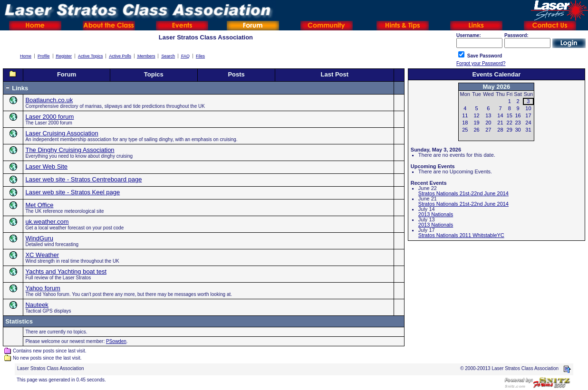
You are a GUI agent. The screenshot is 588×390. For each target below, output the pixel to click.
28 (500, 130)
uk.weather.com (47, 222)
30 (518, 130)
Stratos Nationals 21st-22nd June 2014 (463, 193)
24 (528, 123)
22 (510, 123)
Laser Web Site (46, 166)
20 (488, 123)
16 (518, 115)
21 (500, 123)
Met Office (39, 205)
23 (518, 123)
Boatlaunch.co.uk (49, 100)
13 (488, 115)
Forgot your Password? (481, 63)
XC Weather (42, 255)
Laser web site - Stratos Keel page (72, 192)
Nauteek (37, 305)
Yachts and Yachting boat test (66, 271)
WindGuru (39, 238)
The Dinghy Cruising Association (70, 150)
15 (510, 115)
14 (500, 115)
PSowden (116, 341)
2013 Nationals (436, 214)
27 (488, 130)
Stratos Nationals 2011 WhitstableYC (461, 235)
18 (465, 123)
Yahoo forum (43, 288)
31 (528, 130)
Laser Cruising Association (62, 133)
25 (465, 130)
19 (476, 123)
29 (510, 130)
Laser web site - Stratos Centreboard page (83, 179)
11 (465, 115)
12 (476, 115)
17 (528, 115)
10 (528, 108)
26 (476, 130)
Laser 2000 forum (49, 117)
